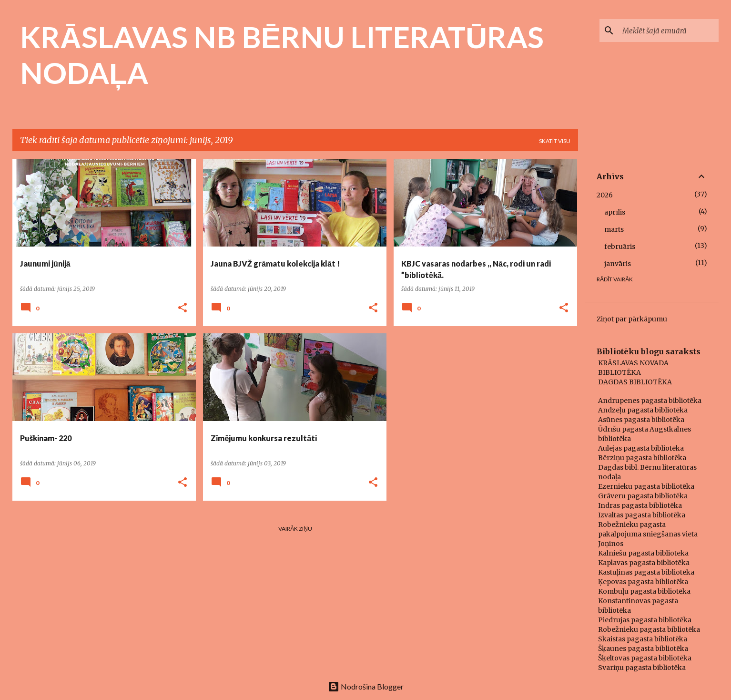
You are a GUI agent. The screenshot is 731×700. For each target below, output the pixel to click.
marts (614, 229)
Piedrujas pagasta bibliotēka (645, 620)
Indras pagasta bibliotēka (640, 505)
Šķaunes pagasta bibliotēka (643, 649)
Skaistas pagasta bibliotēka (643, 639)
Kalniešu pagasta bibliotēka (643, 553)
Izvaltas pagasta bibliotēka (642, 515)
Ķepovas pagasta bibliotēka (643, 582)
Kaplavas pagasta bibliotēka (644, 563)
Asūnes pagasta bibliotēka (641, 420)
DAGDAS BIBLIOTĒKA (635, 382)
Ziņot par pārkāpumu (632, 319)
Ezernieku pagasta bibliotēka (646, 486)
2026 (605, 195)
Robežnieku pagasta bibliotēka (649, 629)
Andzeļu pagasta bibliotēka (643, 410)
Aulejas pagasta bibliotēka (641, 448)
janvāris (618, 264)
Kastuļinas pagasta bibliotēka (646, 572)
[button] (183, 308)
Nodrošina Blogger (366, 686)
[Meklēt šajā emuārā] (669, 31)
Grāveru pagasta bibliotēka (643, 496)
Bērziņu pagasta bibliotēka (642, 458)
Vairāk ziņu (295, 529)
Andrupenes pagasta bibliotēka (650, 401)
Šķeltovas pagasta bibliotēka (645, 658)
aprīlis (615, 212)
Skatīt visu (555, 141)
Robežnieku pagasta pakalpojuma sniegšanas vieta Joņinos (648, 534)
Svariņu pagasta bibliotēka (642, 668)
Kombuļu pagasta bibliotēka (644, 591)
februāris (620, 247)
